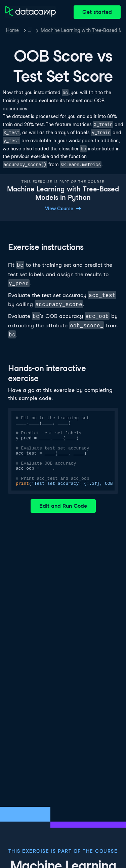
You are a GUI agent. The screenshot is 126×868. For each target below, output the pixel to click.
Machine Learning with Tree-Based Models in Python (81, 30)
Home (12, 30)
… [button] (30, 30)
